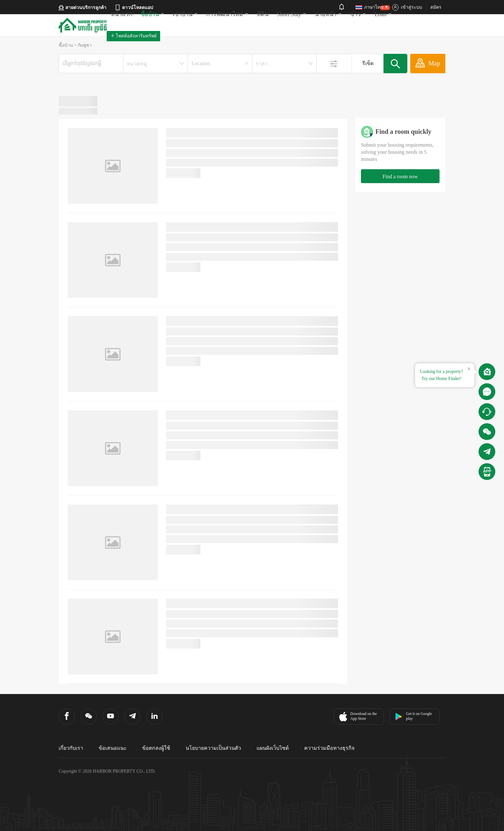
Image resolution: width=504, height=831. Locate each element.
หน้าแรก (122, 14)
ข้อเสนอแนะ (113, 748)
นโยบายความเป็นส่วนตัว (213, 748)
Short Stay (292, 14)
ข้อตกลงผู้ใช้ (156, 748)
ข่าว (358, 14)
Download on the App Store (357, 717)
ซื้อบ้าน (153, 14)
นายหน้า (328, 14)
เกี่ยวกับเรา (71, 748)
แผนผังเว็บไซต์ (273, 748)
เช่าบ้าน (185, 14)
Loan (383, 11)
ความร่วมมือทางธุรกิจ (329, 748)
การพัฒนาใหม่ (227, 14)
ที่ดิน (263, 14)
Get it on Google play (413, 716)
